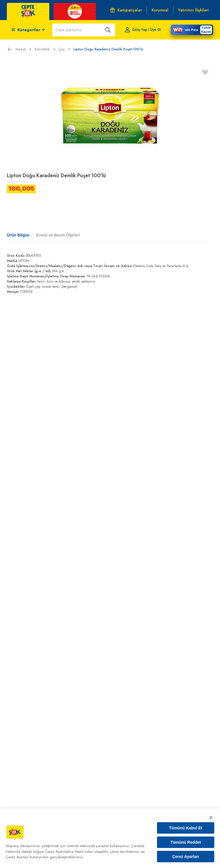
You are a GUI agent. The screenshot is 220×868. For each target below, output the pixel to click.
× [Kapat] (211, 817)
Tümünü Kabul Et (186, 828)
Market (23, 49)
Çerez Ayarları (185, 857)
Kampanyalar (126, 10)
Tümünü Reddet (186, 842)
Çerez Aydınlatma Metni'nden (69, 852)
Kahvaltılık (45, 49)
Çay (64, 49)
